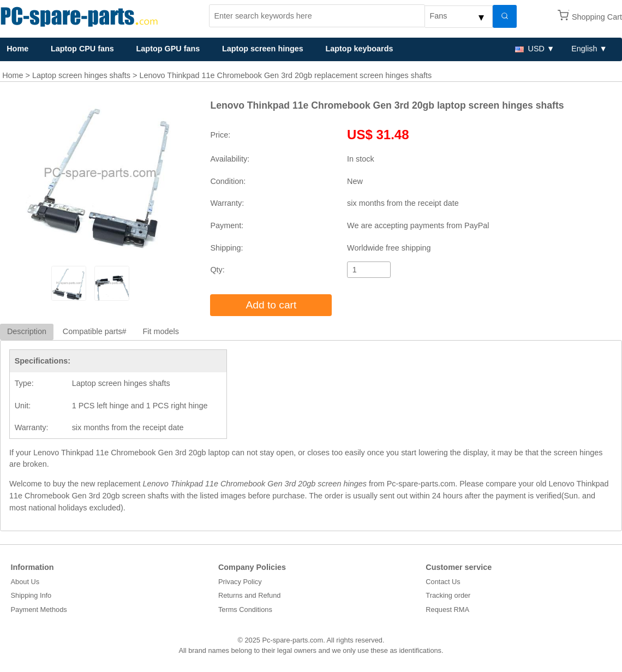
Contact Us (443, 582)
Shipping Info (31, 595)
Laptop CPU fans (82, 49)
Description (27, 331)
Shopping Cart (597, 17)
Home (13, 75)
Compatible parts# (95, 331)
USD (530, 49)
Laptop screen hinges (263, 49)
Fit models (161, 331)
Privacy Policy (240, 582)
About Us (25, 582)
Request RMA (447, 609)
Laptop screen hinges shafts (81, 75)
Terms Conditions (245, 609)
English (584, 49)
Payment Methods (39, 609)
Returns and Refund (250, 595)
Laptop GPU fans (168, 49)
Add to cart (271, 305)
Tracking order (448, 595)
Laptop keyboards (359, 49)
